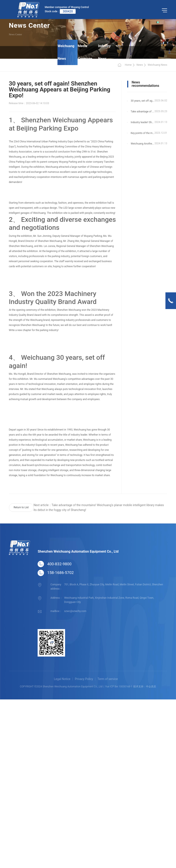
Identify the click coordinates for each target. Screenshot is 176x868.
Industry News (104, 52)
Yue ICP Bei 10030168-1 (119, 687)
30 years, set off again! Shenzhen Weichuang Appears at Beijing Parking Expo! (143, 101)
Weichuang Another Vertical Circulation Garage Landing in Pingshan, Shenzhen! (143, 144)
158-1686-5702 (60, 573)
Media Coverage (85, 52)
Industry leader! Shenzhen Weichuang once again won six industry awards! (143, 122)
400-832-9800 (59, 564)
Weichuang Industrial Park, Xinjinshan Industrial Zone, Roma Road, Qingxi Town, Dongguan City (109, 600)
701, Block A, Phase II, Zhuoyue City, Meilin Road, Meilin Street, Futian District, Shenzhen (113, 584)
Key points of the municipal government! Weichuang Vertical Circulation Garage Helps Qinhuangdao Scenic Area (143, 133)
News (140, 65)
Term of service (108, 679)
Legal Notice (62, 679)
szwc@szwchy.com (75, 611)
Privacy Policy (84, 679)
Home (125, 65)
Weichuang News (67, 52)
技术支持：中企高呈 (145, 687)
